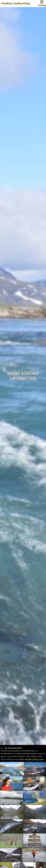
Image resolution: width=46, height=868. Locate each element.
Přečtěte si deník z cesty (34, 759)
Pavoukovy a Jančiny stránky (16, 3)
